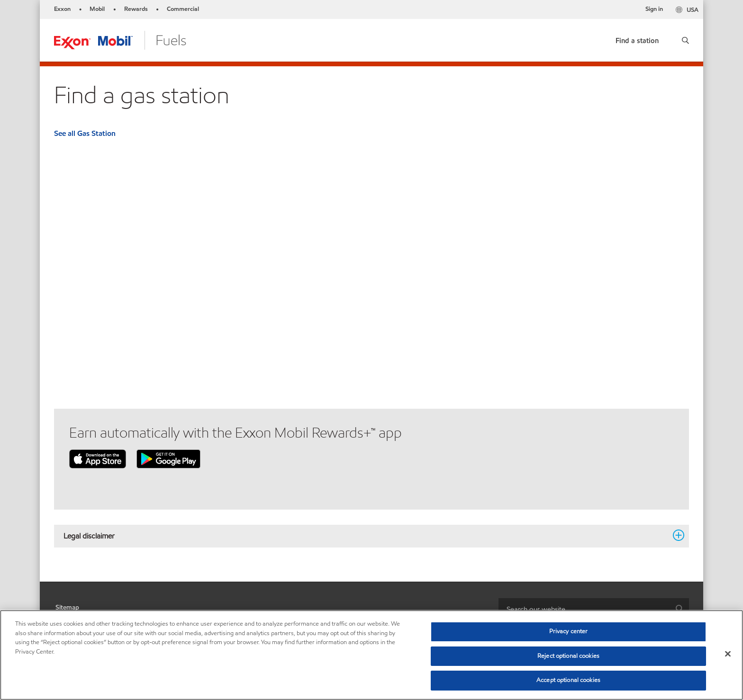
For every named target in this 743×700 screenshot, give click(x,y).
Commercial (183, 9)
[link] (637, 39)
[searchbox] (584, 609)
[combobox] (594, 609)
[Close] (728, 654)
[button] (685, 40)
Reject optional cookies (568, 656)
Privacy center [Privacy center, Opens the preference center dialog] (569, 631)
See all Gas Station (85, 133)
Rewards (136, 9)
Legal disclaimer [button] (366, 536)
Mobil (97, 9)
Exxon (62, 9)
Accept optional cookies (568, 680)
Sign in (654, 9)
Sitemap (67, 607)
